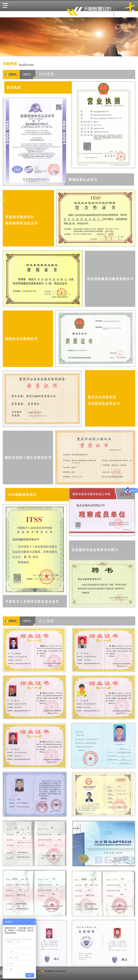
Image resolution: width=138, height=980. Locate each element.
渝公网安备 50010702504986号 (55, 971)
